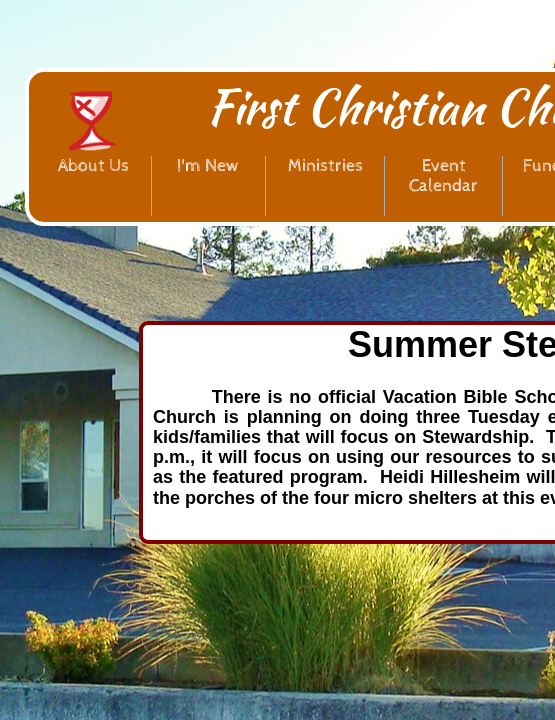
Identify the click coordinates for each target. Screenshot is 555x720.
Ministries (325, 165)
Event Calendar (443, 175)
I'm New (208, 165)
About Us (93, 165)
